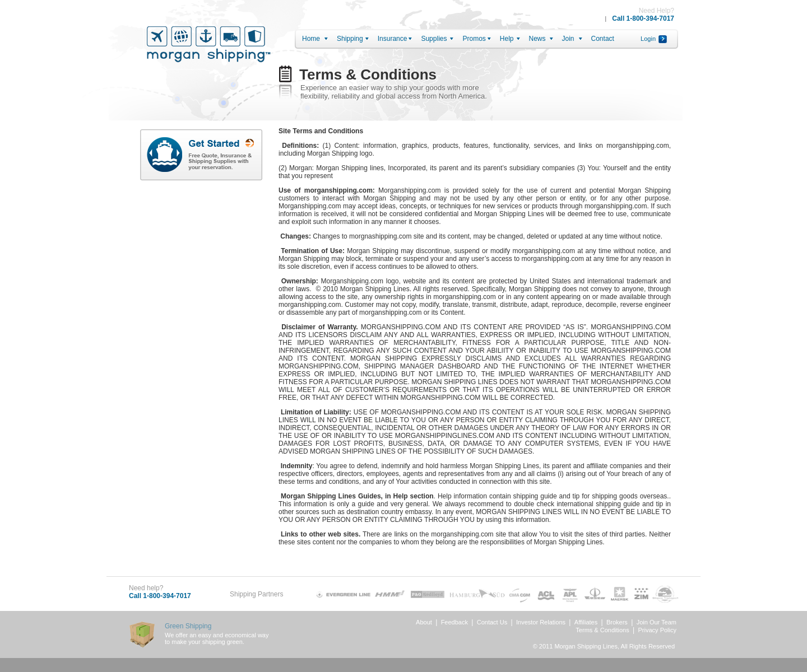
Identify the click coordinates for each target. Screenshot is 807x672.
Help (507, 39)
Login (648, 39)
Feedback (454, 622)
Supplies (434, 39)
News (537, 39)
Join (568, 39)
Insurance (393, 39)
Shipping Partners (256, 594)
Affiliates (586, 622)
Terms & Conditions (602, 630)
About (424, 622)
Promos (474, 39)
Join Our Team (657, 622)
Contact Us (492, 622)
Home (311, 39)
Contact (603, 39)
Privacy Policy (657, 630)
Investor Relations (541, 622)
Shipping (350, 39)
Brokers (617, 622)
